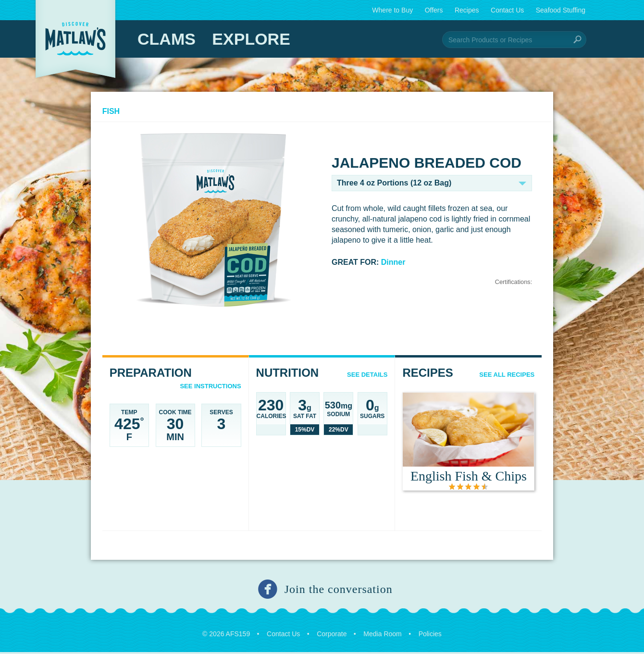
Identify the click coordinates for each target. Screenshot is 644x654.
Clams (167, 39)
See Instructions (212, 388)
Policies (430, 636)
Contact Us (507, 10)
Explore (251, 39)
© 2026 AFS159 (226, 636)
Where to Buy (392, 10)
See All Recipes (503, 376)
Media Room (382, 636)
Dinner (393, 264)
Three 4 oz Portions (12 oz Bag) (394, 185)
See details (366, 376)
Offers (434, 10)
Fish (114, 113)
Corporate (332, 636)
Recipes (467, 10)
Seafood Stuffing (561, 10)
